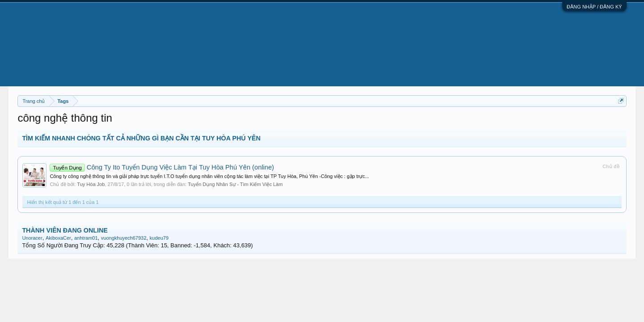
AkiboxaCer (58, 238)
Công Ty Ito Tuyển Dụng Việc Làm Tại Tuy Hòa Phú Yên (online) (162, 167)
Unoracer (32, 238)
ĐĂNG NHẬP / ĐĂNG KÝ (594, 7)
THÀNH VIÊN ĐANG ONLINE (65, 230)
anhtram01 (86, 238)
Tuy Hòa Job (91, 184)
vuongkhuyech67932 (124, 238)
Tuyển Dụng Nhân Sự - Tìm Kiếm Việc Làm (235, 184)
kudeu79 (159, 238)
